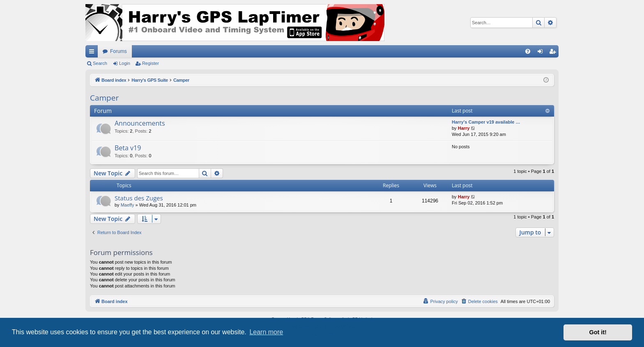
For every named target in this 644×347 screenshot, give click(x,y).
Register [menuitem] (554, 53)
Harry (464, 128)
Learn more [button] (266, 332)
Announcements (140, 123)
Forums (118, 51)
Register (151, 63)
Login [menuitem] (542, 53)
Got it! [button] (598, 332)
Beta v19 (128, 148)
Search (100, 63)
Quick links (93, 53)
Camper (104, 98)
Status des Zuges (139, 198)
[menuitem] (528, 51)
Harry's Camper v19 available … (486, 122)
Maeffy (128, 205)
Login (125, 63)
